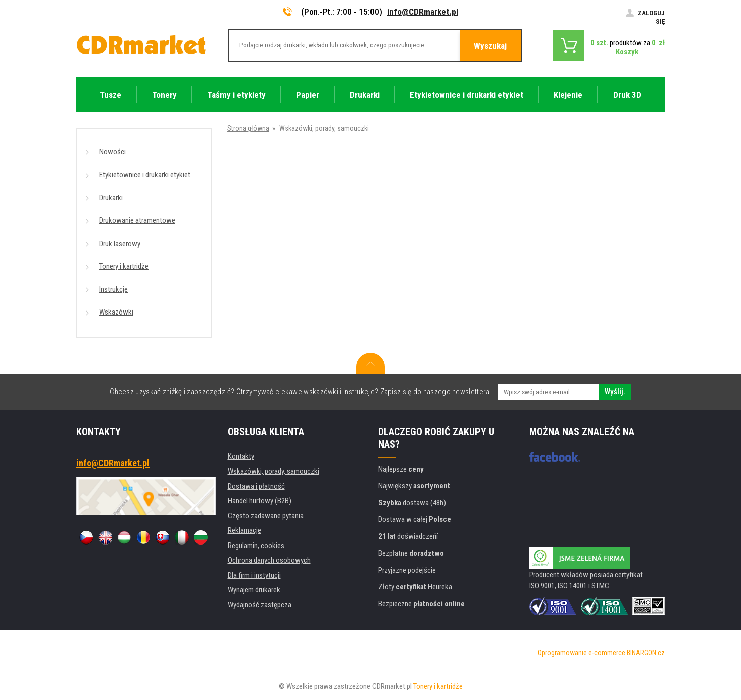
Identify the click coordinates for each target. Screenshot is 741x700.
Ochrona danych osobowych (269, 560)
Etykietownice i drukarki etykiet (145, 175)
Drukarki (111, 198)
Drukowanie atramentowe (137, 220)
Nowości (113, 152)
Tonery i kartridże (124, 266)
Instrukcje (114, 289)
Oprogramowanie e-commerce (581, 653)
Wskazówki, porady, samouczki (273, 471)
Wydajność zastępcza (260, 605)
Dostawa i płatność (256, 486)
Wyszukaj (490, 46)
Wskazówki (116, 312)
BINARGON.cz (646, 653)
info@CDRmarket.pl (423, 12)
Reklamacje (244, 530)
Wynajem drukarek (254, 590)
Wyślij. (615, 392)
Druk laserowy (120, 244)
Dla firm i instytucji (254, 575)
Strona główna (248, 128)
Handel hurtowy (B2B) (260, 501)
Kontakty (241, 456)
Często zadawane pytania (266, 516)
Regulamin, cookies (256, 546)
